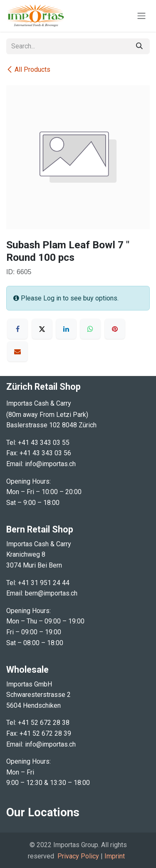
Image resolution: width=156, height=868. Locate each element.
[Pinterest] (115, 329)
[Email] (17, 351)
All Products (28, 69)
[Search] (139, 46)
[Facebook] (17, 329)
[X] (42, 329)
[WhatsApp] (90, 329)
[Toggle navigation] (141, 16)
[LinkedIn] (66, 329)
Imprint (115, 856)
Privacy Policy (78, 856)
